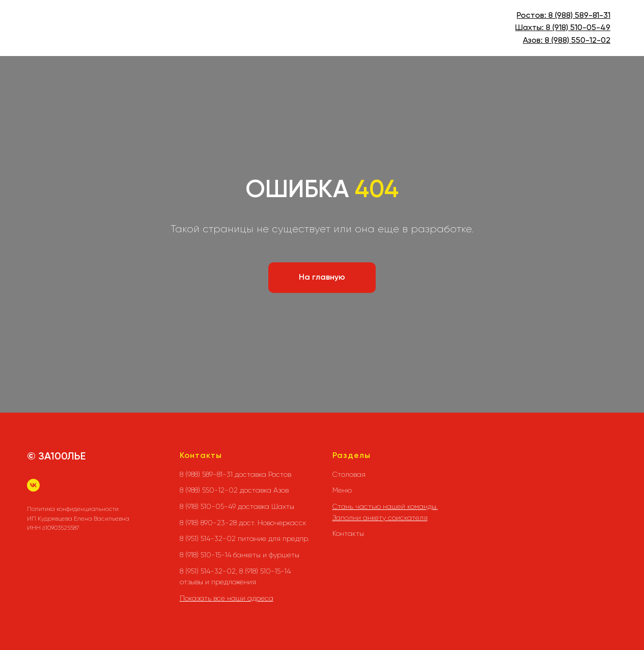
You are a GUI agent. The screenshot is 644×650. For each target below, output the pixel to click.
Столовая (349, 474)
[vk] (33, 485)
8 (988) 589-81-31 (579, 16)
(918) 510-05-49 (580, 28)
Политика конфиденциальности (73, 509)
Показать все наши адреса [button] (227, 598)
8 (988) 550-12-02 (578, 41)
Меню (342, 490)
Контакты (348, 533)
